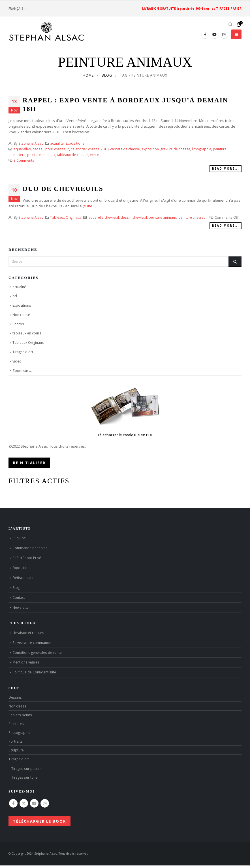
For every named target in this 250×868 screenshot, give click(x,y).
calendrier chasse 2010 (90, 149)
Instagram (45, 803)
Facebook (13, 803)
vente (94, 155)
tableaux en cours (27, 333)
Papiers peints (20, 715)
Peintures (16, 724)
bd (15, 296)
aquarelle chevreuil (104, 217)
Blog (16, 587)
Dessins (15, 697)
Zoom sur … (22, 371)
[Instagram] (224, 34)
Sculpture (16, 750)
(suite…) (89, 206)
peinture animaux (41, 155)
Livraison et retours (28, 633)
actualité (57, 143)
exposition (150, 149)
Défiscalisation (24, 578)
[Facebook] (205, 34)
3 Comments (24, 160)
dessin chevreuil (134, 217)
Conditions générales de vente (37, 652)
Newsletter (21, 607)
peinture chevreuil (193, 217)
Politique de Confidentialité (34, 672)
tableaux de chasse (73, 155)
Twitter (24, 803)
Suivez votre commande (32, 642)
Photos (18, 324)
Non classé (21, 315)
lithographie (202, 149)
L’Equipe (19, 538)
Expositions (75, 143)
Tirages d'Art (23, 352)
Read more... (226, 168)
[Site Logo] (47, 31)
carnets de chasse (125, 149)
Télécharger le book (39, 821)
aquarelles (22, 149)
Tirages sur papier (26, 768)
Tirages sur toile (24, 777)
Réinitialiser (29, 463)
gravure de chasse (175, 149)
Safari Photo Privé (27, 558)
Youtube (34, 803)
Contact (19, 597)
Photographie (19, 732)
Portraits (16, 741)
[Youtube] (215, 34)
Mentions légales (26, 662)
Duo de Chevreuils (63, 189)
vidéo (17, 361)
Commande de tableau (31, 548)
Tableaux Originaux (66, 217)
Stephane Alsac (31, 143)
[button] (230, 24)
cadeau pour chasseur (51, 149)
